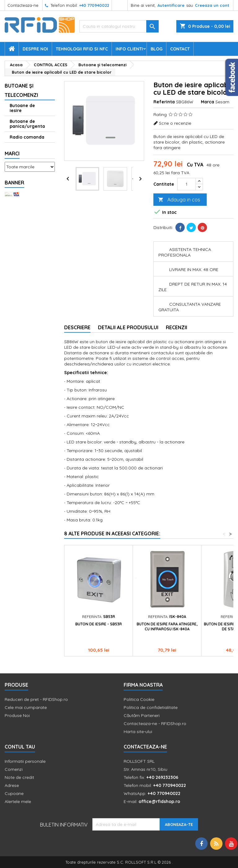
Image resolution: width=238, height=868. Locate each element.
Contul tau (20, 747)
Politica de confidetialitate (151, 707)
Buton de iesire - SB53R (99, 624)
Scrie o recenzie (175, 123)
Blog (156, 49)
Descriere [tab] (77, 327)
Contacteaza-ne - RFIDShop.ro (155, 723)
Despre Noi (35, 49)
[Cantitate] (187, 184)
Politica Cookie (139, 699)
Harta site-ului (138, 732)
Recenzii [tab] (176, 327)
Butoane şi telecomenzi (21, 90)
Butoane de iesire (22, 108)
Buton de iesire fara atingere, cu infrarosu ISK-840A (167, 626)
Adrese (12, 785)
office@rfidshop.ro (159, 801)
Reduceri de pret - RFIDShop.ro (36, 699)
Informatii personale (25, 761)
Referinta (164, 102)
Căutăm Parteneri (142, 715)
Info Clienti (129, 49)
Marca (207, 102)
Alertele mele (18, 801)
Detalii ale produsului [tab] (128, 327)
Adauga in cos (179, 200)
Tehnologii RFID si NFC (82, 49)
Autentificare (171, 5)
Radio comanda (27, 137)
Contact (180, 49)
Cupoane (14, 793)
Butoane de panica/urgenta (27, 124)
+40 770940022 (94, 5)
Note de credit (19, 777)
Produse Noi (17, 715)
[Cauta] (119, 26)
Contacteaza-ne (23, 5)
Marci (12, 153)
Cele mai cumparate (26, 707)
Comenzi (14, 769)
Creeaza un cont (212, 5)
